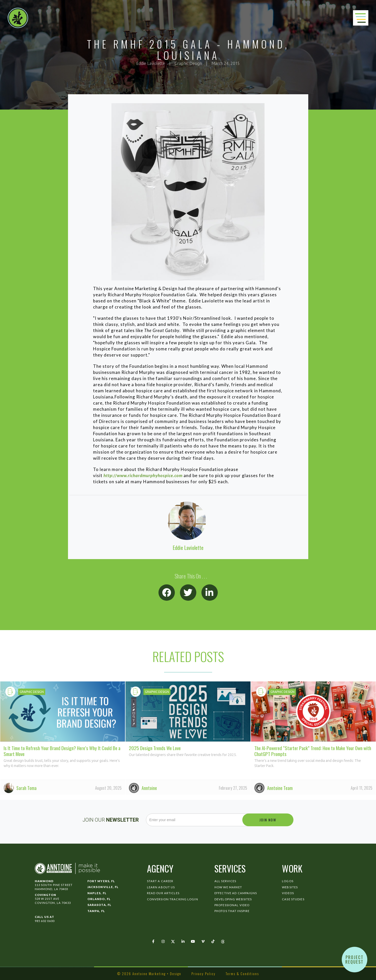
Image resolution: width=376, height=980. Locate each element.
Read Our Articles (163, 893)
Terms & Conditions (242, 974)
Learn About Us (161, 887)
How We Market (228, 887)
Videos (288, 893)
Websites (290, 887)
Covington (46, 895)
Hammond (44, 881)
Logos (288, 881)
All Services (225, 881)
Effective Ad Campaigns (236, 893)
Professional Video (232, 905)
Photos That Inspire (232, 911)
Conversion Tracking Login (173, 899)
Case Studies (293, 899)
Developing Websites (233, 899)
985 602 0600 (45, 921)
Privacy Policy (203, 974)
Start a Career (160, 881)
